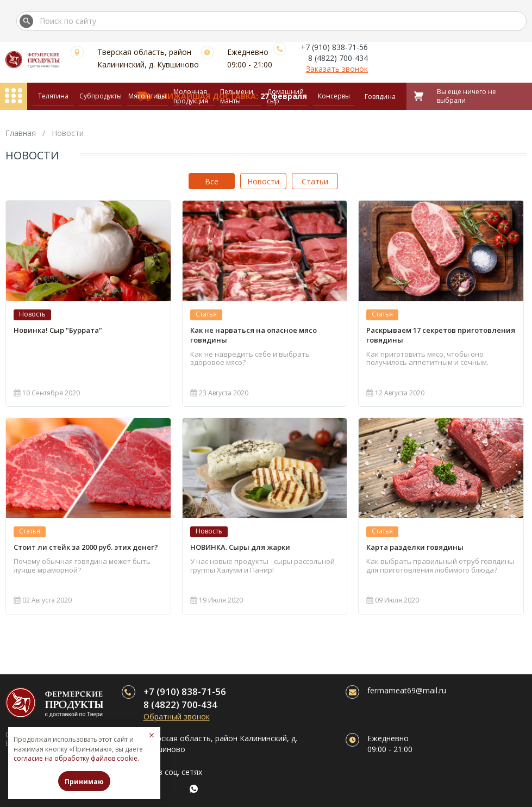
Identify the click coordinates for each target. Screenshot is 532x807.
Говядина (380, 97)
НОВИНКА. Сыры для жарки (240, 547)
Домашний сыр (285, 96)
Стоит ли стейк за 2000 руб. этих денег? (86, 547)
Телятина (53, 96)
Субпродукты (101, 96)
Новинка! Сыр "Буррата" (58, 330)
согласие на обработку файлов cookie (76, 758)
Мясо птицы (147, 96)
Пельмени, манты (237, 96)
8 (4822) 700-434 (338, 58)
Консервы (334, 96)
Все (212, 181)
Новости (263, 181)
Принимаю (84, 782)
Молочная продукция (191, 96)
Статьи (315, 181)
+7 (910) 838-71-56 (334, 47)
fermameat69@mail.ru (407, 690)
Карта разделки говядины (415, 547)
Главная (21, 133)
